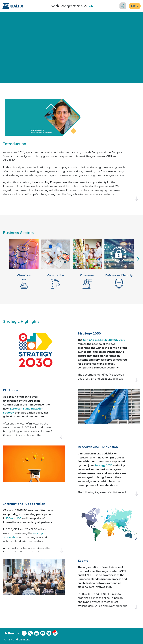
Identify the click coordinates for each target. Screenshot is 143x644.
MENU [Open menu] (135, 6)
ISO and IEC (14, 518)
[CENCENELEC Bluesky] (49, 635)
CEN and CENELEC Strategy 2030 (104, 340)
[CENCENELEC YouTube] (43, 635)
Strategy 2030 (104, 465)
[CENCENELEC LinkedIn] (37, 635)
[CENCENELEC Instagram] (55, 635)
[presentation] (138, 259)
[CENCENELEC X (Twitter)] (30, 635)
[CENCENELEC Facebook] (24, 635)
